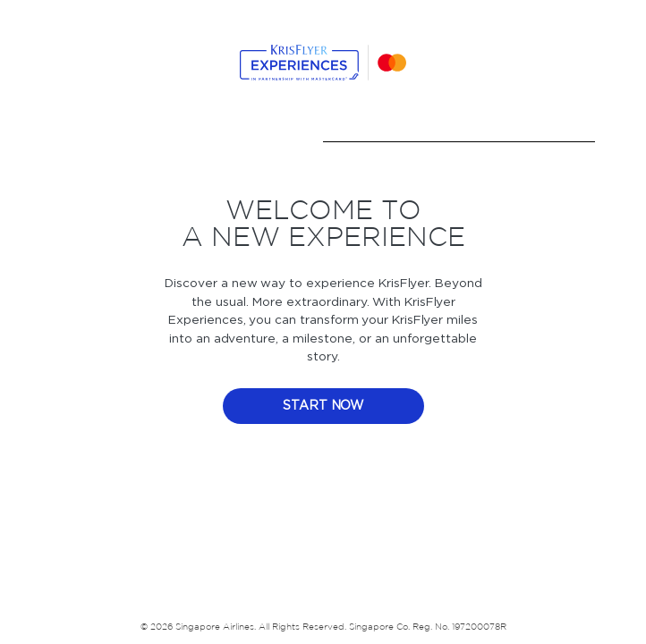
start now (323, 406)
